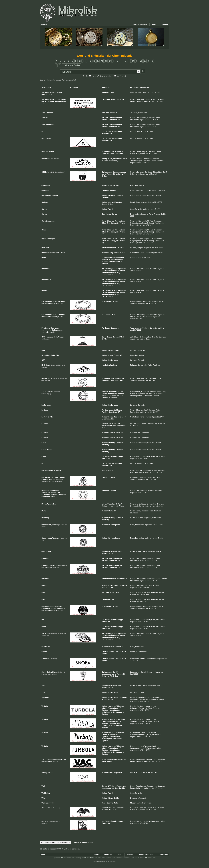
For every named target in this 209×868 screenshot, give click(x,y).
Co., (111, 159)
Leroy (111, 253)
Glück (117, 154)
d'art (124, 652)
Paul (110, 185)
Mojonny (119, 174)
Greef (122, 248)
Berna (104, 808)
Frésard (112, 262)
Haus (112, 154)
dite (118, 223)
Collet (116, 803)
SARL (111, 133)
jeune (118, 525)
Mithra (122, 506)
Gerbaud (120, 579)
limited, (105, 396)
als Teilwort (121, 76)
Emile (112, 592)
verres (105, 394)
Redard (114, 398)
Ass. (104, 113)
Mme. (104, 221)
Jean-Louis (107, 214)
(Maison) (114, 365)
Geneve (108, 271)
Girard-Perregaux (109, 99)
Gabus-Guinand (113, 337)
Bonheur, (106, 154)
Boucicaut (113, 120)
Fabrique (106, 592)
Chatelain (111, 504)
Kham (122, 223)
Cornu (114, 214)
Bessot (105, 264)
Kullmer (107, 152)
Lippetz (107, 315)
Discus (122, 271)
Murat (111, 511)
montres (114, 394)
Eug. (119, 273)
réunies (121, 394)
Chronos (112, 706)
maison (118, 152)
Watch (105, 587)
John (104, 337)
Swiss (104, 172)
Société (105, 392)
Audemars (108, 301)
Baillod (105, 133)
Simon (111, 652)
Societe (120, 195)
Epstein (105, 710)
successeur (121, 172)
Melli (111, 470)
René (104, 761)
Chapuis (105, 599)
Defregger (119, 456)
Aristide (105, 120)
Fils (125, 174)
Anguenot (118, 773)
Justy (111, 202)
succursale (118, 159)
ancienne (112, 396)
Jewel (110, 172)
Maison (119, 118)
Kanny (105, 159)
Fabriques (116, 392)
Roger (111, 798)
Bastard (105, 398)
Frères (116, 355)
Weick (111, 209)
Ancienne (106, 248)
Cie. (114, 315)
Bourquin (115, 328)
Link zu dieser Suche (83, 842)
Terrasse (115, 360)
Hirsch (113, 92)
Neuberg (112, 195)
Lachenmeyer (108, 275)
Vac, (125, 786)
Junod (109, 761)
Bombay (114, 161)
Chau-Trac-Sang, (109, 223)
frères (118, 262)
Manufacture (115, 710)
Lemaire (112, 433)
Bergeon (105, 477)
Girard (116, 350)
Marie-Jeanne (107, 803)
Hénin (104, 365)
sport (120, 759)
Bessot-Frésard (110, 258)
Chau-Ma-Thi (112, 221)
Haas (113, 525)
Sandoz (105, 424)
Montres (116, 271)
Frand (111, 355)
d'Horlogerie (110, 269)
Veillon (112, 786)
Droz (110, 810)
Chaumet (106, 190)
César (111, 350)
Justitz (105, 204)
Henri (120, 131)
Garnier (116, 185)
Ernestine (118, 202)
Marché (112, 118)
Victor (104, 504)
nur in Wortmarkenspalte (102, 76)
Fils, (113, 152)
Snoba (105, 654)
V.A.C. (104, 759)
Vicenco (105, 470)
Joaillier (108, 131)
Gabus (124, 337)
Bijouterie (122, 269)
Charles (105, 652)
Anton (104, 458)
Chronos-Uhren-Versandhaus (113, 707)
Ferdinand (106, 328)
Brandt (111, 647)
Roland (105, 92)
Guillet (117, 798)
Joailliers (113, 113)
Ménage (112, 759)
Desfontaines (119, 253)
